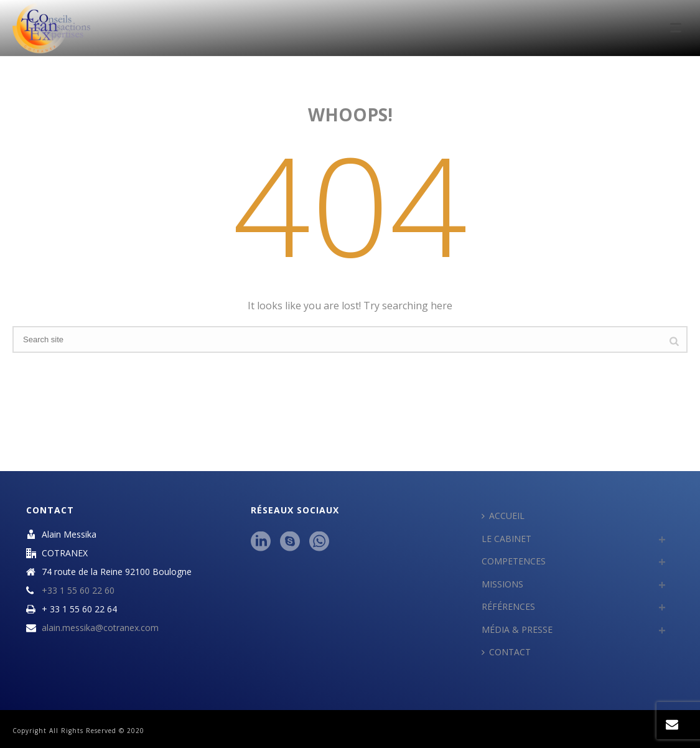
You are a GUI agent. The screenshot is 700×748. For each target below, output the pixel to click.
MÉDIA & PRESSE (517, 629)
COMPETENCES (514, 561)
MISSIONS (502, 584)
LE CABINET (506, 539)
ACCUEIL (503, 516)
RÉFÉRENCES (508, 606)
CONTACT (506, 652)
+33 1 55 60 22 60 (78, 591)
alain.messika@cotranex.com (100, 628)
